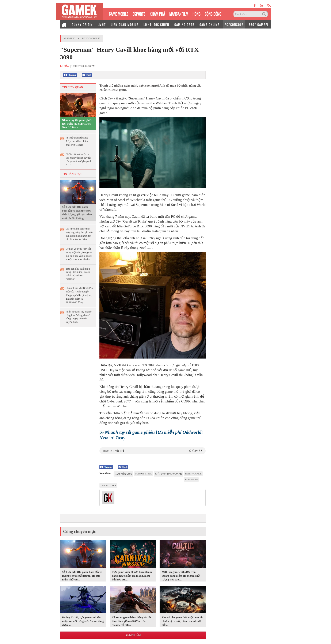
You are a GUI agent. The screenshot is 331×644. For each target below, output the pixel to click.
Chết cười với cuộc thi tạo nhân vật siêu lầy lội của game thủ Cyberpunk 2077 (79, 159)
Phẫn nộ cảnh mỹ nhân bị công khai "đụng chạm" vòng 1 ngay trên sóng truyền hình (79, 317)
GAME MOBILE (119, 13)
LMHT (102, 24)
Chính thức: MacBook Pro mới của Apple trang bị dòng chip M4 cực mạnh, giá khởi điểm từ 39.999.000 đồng (79, 295)
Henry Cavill (193, 474)
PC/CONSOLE (234, 24)
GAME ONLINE (210, 24)
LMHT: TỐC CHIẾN (156, 24)
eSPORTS (139, 13)
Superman (191, 480)
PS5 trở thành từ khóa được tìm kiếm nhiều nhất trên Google (77, 141)
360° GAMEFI (258, 24)
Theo (153, 451)
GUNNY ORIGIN (82, 24)
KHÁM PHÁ (157, 13)
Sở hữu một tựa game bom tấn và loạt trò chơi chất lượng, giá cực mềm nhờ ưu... (82, 576)
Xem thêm (133, 635)
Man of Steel (144, 474)
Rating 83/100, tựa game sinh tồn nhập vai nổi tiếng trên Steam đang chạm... (83, 621)
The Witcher (108, 485)
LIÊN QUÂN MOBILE (125, 24)
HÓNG (197, 13)
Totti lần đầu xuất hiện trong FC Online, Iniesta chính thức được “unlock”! (78, 274)
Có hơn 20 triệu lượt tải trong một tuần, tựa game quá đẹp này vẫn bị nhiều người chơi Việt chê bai (79, 254)
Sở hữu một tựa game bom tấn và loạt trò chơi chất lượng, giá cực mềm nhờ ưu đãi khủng (77, 213)
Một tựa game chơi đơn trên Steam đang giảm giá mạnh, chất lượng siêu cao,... (181, 576)
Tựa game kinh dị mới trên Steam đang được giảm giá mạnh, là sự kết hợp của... (132, 576)
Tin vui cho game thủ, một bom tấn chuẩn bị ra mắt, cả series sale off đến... (183, 621)
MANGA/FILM (179, 13)
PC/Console (91, 38)
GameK (70, 38)
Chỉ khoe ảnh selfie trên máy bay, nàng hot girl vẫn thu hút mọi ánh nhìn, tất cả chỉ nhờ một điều (79, 234)
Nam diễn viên (123, 474)
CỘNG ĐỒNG (213, 13)
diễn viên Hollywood (168, 474)
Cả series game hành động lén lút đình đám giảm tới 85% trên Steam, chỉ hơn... (131, 621)
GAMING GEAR (184, 24)
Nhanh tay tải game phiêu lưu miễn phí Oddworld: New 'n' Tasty (77, 124)
